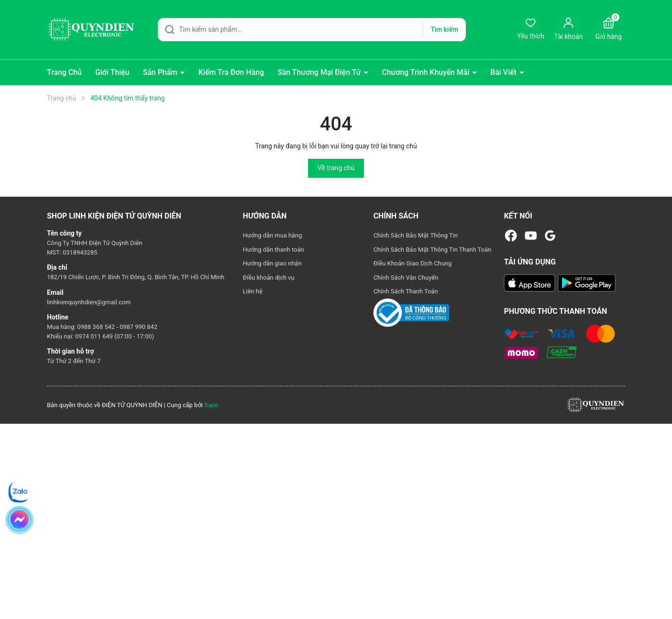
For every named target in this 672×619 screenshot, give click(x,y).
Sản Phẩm (161, 72)
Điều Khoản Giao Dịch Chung (413, 263)
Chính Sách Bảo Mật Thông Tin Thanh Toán (432, 250)
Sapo (211, 405)
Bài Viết (504, 72)
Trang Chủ (64, 72)
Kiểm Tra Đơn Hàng (231, 72)
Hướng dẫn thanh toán (273, 250)
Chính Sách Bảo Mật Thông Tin (416, 235)
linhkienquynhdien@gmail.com (89, 302)
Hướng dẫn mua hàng (272, 235)
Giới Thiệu (112, 72)
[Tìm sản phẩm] (312, 30)
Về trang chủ (336, 168)
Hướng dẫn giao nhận (272, 263)
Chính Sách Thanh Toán (406, 291)
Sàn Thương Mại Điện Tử (320, 72)
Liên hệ (253, 291)
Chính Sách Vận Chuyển (406, 278)
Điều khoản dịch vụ (268, 278)
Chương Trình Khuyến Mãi (427, 72)
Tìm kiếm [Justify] (444, 29)
